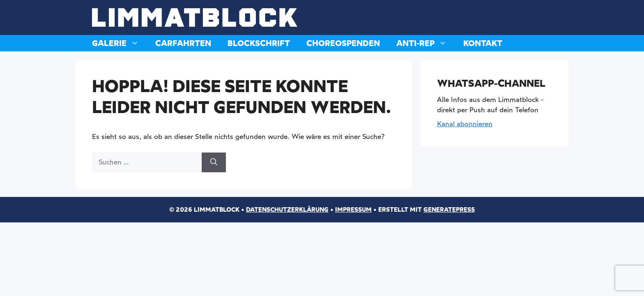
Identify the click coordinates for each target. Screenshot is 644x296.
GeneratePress (449, 210)
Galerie (120, 43)
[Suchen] (214, 162)
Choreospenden (343, 43)
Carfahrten (183, 43)
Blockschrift (259, 43)
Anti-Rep (426, 43)
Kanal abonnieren (465, 124)
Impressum (353, 210)
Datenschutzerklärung (287, 210)
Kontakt (483, 43)
